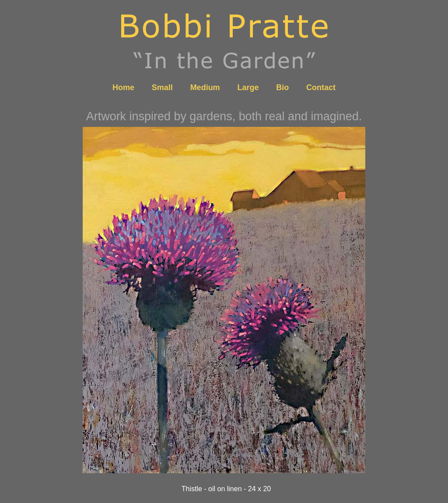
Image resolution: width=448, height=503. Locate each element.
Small (162, 87)
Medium (205, 87)
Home (123, 87)
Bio (282, 87)
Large (248, 87)
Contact (321, 87)
